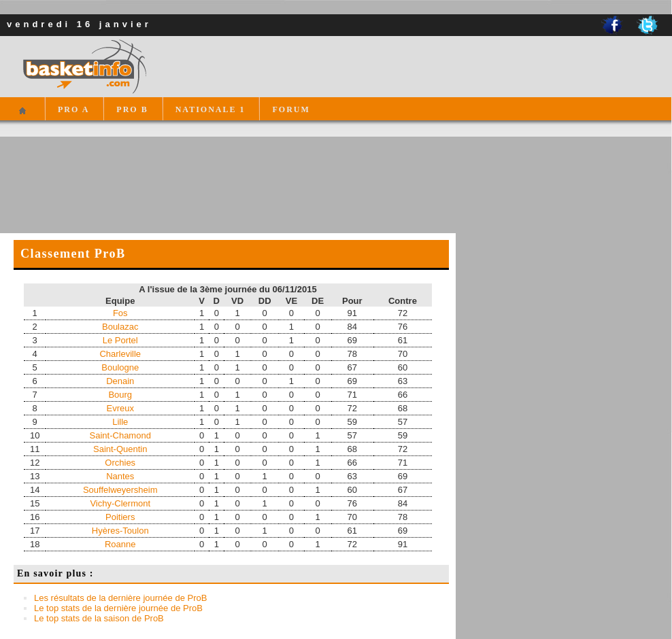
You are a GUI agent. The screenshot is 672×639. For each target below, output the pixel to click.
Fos (120, 313)
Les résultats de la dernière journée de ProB (120, 598)
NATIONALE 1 (211, 109)
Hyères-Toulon (120, 531)
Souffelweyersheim (120, 490)
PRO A (73, 109)
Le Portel (120, 340)
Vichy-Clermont (120, 503)
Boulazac (120, 327)
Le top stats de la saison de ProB (99, 618)
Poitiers (120, 517)
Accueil (22, 117)
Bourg (120, 395)
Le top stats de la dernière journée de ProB (118, 608)
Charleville (120, 354)
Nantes (120, 476)
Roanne (120, 544)
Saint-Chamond (120, 435)
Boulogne (120, 367)
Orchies (120, 463)
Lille (120, 422)
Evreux (120, 408)
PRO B (132, 109)
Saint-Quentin (120, 449)
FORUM (291, 109)
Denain (120, 381)
